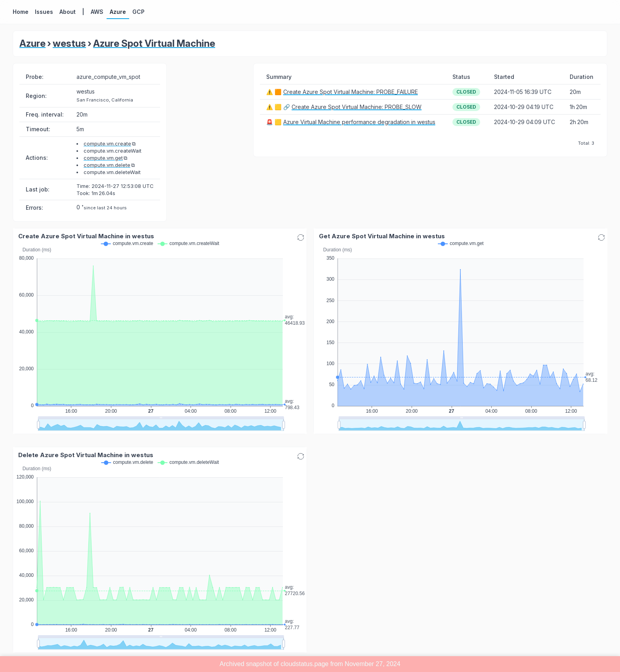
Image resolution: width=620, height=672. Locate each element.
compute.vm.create (107, 144)
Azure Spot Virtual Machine (154, 43)
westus (69, 43)
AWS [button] (97, 12)
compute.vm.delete (107, 165)
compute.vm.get (103, 158)
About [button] (68, 12)
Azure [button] (118, 12)
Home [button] (21, 12)
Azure (32, 43)
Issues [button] (44, 12)
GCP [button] (138, 12)
